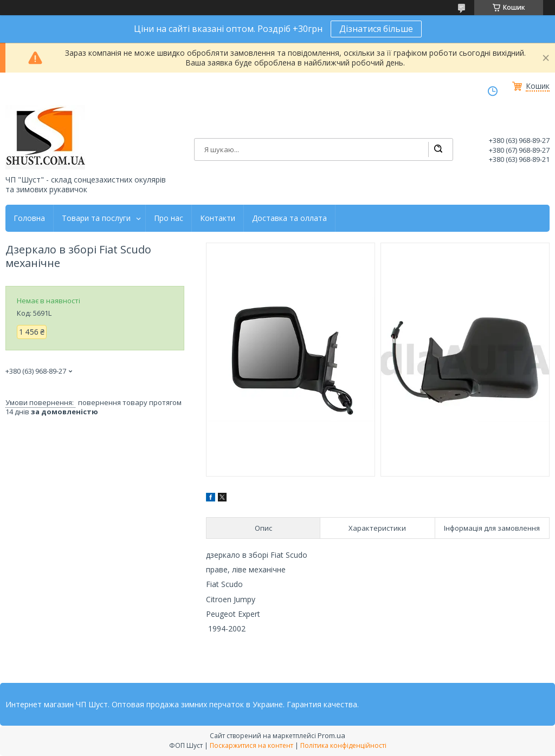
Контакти (218, 218)
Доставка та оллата (289, 218)
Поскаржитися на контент (251, 745)
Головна (29, 218)
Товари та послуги (96, 218)
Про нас (169, 218)
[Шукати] (438, 149)
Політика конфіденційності (343, 745)
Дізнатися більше (376, 29)
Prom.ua (331, 735)
